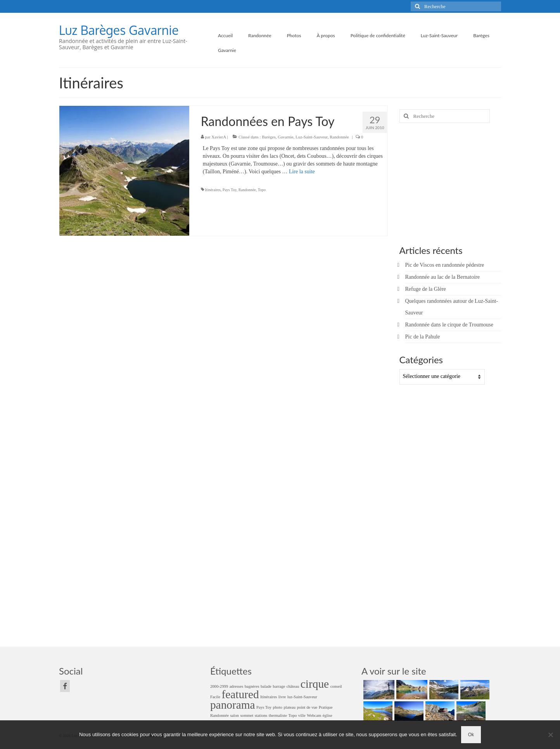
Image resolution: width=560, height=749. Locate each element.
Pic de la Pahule (423, 337)
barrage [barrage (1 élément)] (279, 686)
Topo (262, 190)
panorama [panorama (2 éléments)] (233, 705)
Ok (471, 735)
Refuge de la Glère (426, 289)
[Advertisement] (448, 183)
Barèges (269, 137)
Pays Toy (230, 190)
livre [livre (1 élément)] (282, 697)
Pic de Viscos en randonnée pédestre (445, 265)
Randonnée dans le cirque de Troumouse (449, 325)
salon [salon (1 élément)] (234, 715)
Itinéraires (213, 190)
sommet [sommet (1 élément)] (247, 715)
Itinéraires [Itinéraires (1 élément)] (269, 697)
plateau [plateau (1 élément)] (290, 707)
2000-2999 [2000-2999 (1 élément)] (219, 686)
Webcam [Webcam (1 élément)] (314, 715)
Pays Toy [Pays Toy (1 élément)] (264, 707)
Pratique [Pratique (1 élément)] (326, 707)
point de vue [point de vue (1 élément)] (307, 707)
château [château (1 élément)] (293, 686)
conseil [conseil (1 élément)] (336, 686)
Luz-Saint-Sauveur (312, 137)
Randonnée (339, 137)
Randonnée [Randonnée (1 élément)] (220, 715)
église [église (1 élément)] (328, 715)
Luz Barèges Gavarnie (119, 30)
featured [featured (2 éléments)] (240, 694)
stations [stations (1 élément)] (261, 715)
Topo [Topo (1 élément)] (293, 715)
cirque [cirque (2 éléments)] (315, 684)
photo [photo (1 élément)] (278, 707)
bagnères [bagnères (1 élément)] (252, 686)
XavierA (219, 137)
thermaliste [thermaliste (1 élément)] (278, 715)
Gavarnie (285, 137)
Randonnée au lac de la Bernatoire (442, 277)
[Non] (550, 735)
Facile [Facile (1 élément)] (215, 697)
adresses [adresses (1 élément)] (237, 686)
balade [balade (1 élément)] (266, 686)
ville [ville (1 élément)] (302, 715)
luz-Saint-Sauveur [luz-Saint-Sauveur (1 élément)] (302, 697)
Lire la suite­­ (302, 172)
